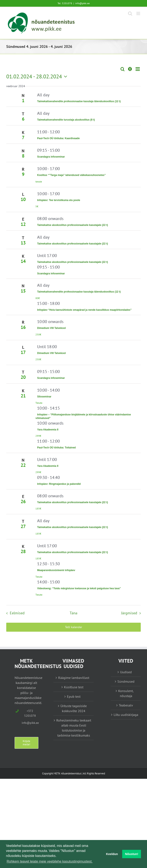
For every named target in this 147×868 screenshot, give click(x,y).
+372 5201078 (30, 713)
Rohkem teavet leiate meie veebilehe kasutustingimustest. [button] (50, 861)
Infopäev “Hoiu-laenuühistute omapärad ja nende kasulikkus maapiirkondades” (84, 310)
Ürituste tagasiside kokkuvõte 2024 (74, 708)
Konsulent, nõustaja (126, 693)
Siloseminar (44, 397)
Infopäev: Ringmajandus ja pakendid (59, 484)
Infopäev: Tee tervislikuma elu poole (59, 200)
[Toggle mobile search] (130, 13)
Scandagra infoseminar (51, 157)
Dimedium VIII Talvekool (51, 328)
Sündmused (126, 681)
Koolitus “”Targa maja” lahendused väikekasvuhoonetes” (71, 175)
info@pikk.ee (82, 3)
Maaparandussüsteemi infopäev (56, 570)
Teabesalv (126, 705)
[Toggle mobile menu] (139, 13)
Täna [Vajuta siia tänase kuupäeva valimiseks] (73, 613)
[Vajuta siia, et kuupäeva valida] (38, 76)
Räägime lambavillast (74, 678)
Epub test (74, 696)
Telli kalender (74, 627)
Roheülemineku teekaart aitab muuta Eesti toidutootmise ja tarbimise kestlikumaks (74, 728)
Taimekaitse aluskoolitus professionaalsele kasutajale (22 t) (72, 225)
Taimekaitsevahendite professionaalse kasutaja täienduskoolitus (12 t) (79, 101)
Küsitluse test (74, 687)
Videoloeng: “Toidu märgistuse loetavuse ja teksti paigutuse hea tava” (79, 588)
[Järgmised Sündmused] (132, 613)
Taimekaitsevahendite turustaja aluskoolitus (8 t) (66, 120)
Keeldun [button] (112, 854)
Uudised (126, 672)
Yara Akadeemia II (48, 430)
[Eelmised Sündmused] (14, 613)
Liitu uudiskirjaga (126, 715)
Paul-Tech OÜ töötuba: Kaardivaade (58, 138)
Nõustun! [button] (132, 854)
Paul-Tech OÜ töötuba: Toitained (56, 448)
